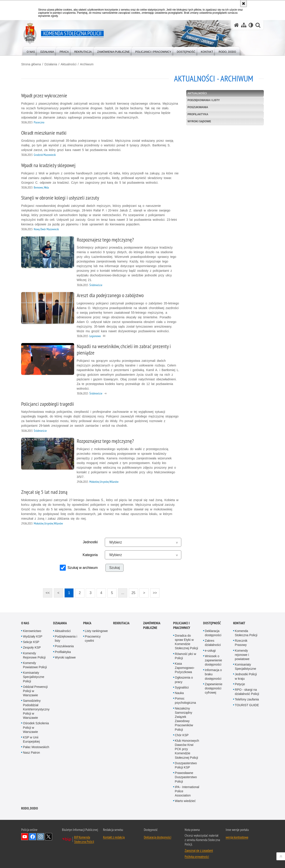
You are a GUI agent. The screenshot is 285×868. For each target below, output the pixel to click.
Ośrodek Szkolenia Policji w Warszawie (36, 727)
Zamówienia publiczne (152, 625)
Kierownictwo (32, 631)
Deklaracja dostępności (213, 633)
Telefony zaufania (247, 699)
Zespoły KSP (32, 647)
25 (133, 593)
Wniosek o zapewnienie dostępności (214, 660)
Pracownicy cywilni (93, 639)
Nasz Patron (31, 753)
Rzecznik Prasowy (241, 643)
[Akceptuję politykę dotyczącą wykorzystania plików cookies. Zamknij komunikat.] (244, 4)
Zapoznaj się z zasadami (199, 850)
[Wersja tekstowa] (251, 25)
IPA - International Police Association (187, 791)
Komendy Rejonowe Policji (34, 655)
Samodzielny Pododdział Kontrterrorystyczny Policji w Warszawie (36, 709)
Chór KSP (182, 735)
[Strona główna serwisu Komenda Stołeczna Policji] (236, 25)
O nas (25, 623)
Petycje (240, 684)
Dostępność (212, 623)
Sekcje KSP (31, 642)
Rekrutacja (121, 623)
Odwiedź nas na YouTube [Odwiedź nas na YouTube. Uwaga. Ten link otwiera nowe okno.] (25, 837)
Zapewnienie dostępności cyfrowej (214, 688)
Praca (87, 623)
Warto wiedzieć (185, 801)
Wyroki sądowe (199, 121)
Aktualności (69, 64)
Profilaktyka (198, 114)
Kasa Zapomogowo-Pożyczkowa (185, 668)
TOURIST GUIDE (247, 705)
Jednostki (90, 542)
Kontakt (239, 623)
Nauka (179, 693)
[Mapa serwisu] (244, 25)
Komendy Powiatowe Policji (35, 665)
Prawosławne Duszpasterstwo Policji (186, 777)
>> (154, 592)
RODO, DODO (30, 808)
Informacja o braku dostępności (213, 674)
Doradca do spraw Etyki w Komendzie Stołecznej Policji (187, 642)
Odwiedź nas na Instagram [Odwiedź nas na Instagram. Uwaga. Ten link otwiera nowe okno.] (41, 837)
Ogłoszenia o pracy (184, 680)
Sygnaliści (182, 687)
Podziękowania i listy (204, 100)
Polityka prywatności (197, 857)
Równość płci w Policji (186, 656)
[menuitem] (31, 51)
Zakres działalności (213, 643)
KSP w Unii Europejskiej (31, 739)
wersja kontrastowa (237, 837)
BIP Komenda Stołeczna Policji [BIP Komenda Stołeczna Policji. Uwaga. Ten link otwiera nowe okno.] (84, 839)
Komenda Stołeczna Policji (246, 633)
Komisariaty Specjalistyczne (246, 667)
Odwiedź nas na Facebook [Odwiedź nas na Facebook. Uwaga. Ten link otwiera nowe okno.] (33, 837)
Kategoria (90, 555)
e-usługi (210, 651)
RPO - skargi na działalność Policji (247, 692)
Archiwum (87, 64)
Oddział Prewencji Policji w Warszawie (35, 691)
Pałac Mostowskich (36, 747)
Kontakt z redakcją (114, 837)
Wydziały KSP (33, 636)
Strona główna (31, 64)
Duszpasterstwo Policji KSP (186, 765)
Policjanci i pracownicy (182, 625)
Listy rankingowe (96, 631)
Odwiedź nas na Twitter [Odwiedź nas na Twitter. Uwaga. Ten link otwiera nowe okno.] (49, 837)
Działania (51, 64)
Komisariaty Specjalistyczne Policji (34, 677)
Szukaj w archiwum (83, 568)
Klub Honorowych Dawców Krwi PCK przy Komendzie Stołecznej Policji (187, 749)
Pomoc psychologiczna (186, 701)
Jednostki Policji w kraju (246, 676)
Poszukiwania (198, 107)
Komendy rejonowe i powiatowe (242, 655)
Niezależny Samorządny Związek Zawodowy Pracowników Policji (184, 719)
